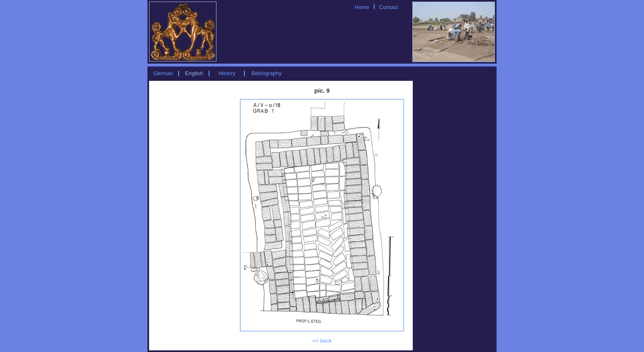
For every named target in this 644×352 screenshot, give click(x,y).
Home (362, 7)
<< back (322, 341)
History (227, 73)
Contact (389, 7)
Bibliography (266, 73)
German (163, 73)
